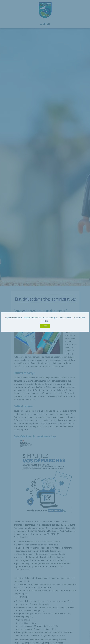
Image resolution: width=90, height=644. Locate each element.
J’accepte (45, 326)
